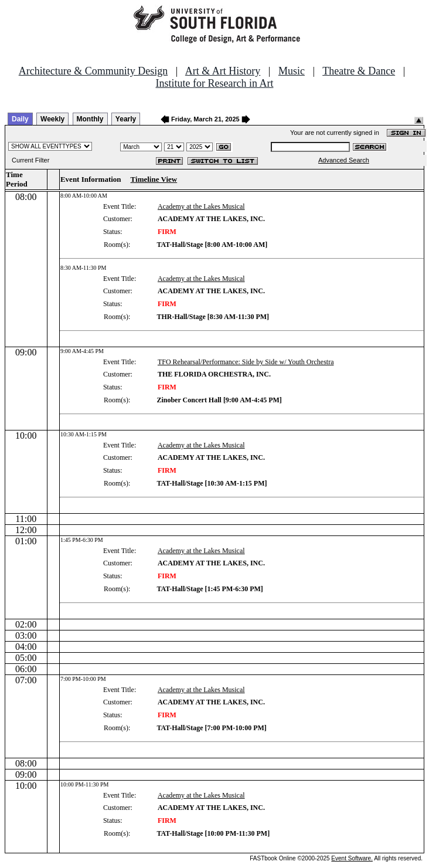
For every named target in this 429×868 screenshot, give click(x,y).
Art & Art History (223, 71)
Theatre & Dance (359, 71)
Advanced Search (344, 160)
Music (292, 71)
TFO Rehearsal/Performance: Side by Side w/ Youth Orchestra (246, 362)
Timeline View (154, 179)
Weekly (52, 119)
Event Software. (352, 858)
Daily (20, 119)
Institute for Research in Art (215, 83)
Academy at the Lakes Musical (201, 206)
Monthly (90, 119)
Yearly (126, 119)
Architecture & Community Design (93, 71)
